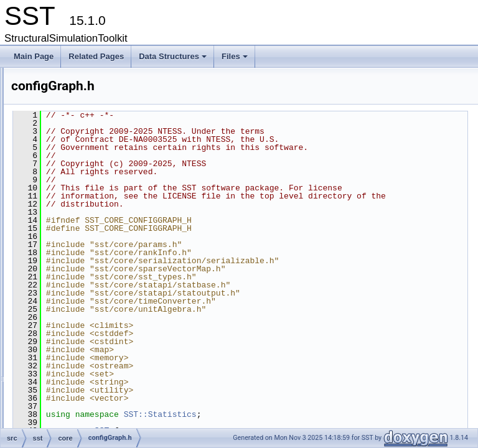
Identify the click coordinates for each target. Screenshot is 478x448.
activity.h (85, 90)
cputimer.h (88, 296)
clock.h (82, 172)
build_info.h (90, 145)
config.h (84, 227)
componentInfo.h (99, 213)
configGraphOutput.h (105, 268)
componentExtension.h (109, 200)
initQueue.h (90, 405)
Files (236, 60)
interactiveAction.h (101, 419)
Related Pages (96, 56)
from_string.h (93, 378)
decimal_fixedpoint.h (105, 309)
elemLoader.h (94, 323)
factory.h (85, 364)
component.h (92, 186)
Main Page (34, 56)
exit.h (80, 350)
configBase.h (92, 241)
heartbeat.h (90, 391)
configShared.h (96, 282)
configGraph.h (94, 254)
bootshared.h (93, 131)
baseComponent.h (101, 118)
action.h (84, 77)
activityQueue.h (97, 104)
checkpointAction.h (102, 159)
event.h (83, 337)
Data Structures (174, 60)
